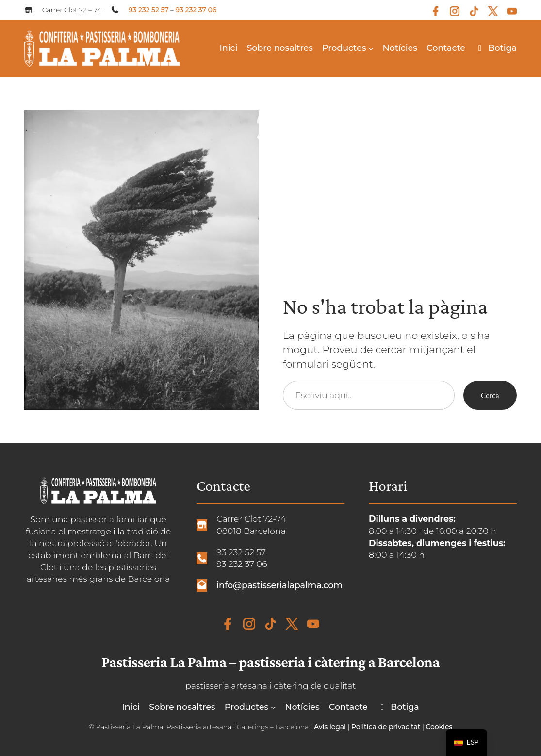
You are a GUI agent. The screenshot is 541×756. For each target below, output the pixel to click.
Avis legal (330, 727)
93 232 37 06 (196, 10)
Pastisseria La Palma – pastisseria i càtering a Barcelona (270, 662)
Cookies (439, 727)
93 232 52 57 (149, 10)
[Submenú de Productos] (371, 48)
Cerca (490, 395)
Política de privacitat (386, 727)
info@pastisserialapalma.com (279, 585)
